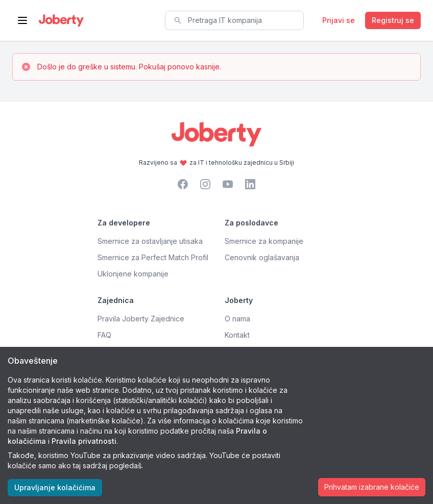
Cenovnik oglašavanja (262, 257)
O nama (237, 319)
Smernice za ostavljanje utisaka (150, 241)
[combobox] (234, 20)
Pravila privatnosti (84, 441)
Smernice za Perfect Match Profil (153, 257)
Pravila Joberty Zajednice (141, 319)
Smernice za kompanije (264, 241)
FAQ (104, 335)
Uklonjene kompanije (133, 274)
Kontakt (237, 335)
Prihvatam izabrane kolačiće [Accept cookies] (372, 487)
